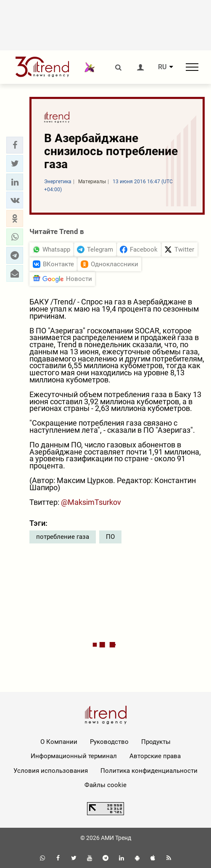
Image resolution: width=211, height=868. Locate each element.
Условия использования (51, 771)
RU (162, 67)
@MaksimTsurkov (91, 502)
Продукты (156, 742)
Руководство (109, 742)
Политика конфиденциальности (149, 771)
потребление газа (63, 537)
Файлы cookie (105, 785)
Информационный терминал (74, 756)
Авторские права (155, 756)
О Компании (59, 742)
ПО (110, 537)
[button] (15, 145)
